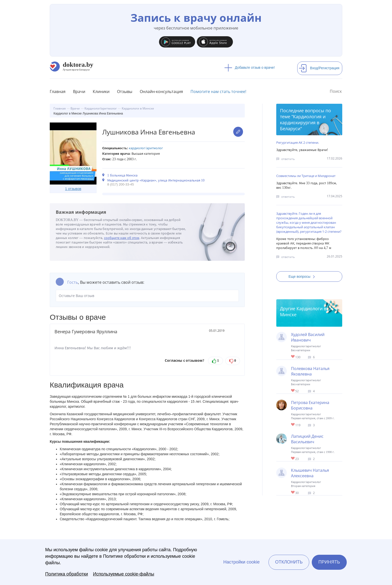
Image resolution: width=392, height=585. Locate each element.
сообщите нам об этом (122, 238)
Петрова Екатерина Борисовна (310, 405)
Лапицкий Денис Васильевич (307, 439)
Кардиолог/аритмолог (146, 148)
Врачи (79, 91)
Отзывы (125, 91)
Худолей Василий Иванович (308, 337)
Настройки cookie (241, 562)
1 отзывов (73, 189)
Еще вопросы (303, 276)
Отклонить (289, 562)
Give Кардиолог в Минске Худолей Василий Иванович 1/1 (293, 357)
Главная (58, 91)
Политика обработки (67, 574)
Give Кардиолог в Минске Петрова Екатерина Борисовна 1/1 (293, 425)
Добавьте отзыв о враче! (250, 67)
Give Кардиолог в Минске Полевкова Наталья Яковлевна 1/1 (293, 391)
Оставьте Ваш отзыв (147, 296)
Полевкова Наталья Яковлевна (310, 371)
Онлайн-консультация (161, 91)
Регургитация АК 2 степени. (298, 142)
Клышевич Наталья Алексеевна (310, 473)
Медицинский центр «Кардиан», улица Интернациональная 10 (156, 180)
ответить (288, 159)
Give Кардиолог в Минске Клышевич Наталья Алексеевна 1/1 (293, 493)
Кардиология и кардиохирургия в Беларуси (303, 122)
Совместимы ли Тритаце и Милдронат (306, 176)
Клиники (101, 91)
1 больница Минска (122, 175)
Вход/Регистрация (319, 68)
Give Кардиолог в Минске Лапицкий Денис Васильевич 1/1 (293, 459)
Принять (329, 562)
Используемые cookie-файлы (124, 574)
